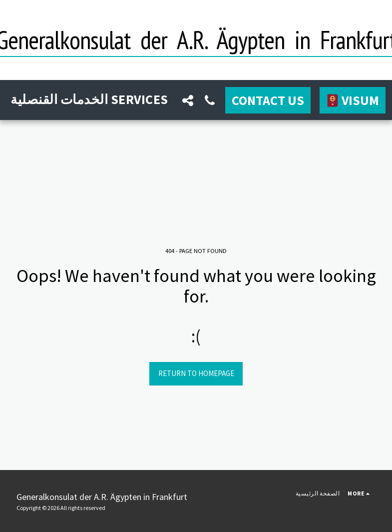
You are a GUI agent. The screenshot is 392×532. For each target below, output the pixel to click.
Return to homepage (196, 373)
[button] (188, 100)
